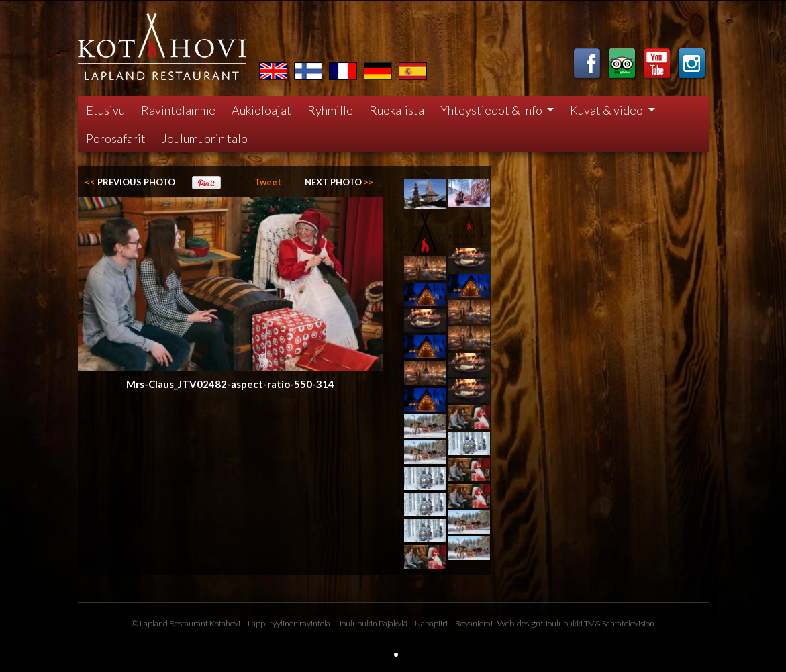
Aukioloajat (261, 110)
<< (130, 182)
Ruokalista (397, 110)
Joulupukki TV (569, 623)
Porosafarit (116, 138)
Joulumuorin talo (205, 138)
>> (339, 182)
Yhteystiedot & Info (492, 110)
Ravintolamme (178, 110)
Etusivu (105, 110)
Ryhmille (330, 110)
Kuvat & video (607, 110)
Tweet (268, 182)
